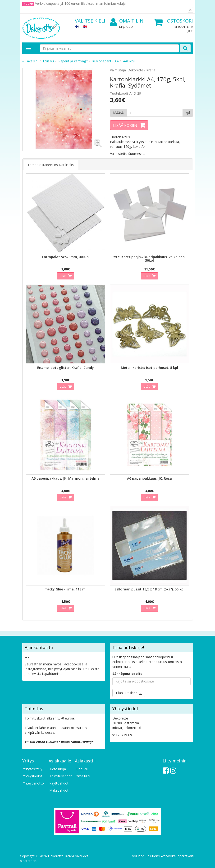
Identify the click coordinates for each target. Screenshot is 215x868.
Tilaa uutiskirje (126, 693)
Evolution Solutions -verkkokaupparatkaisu (163, 856)
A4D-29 (129, 61)
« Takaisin (30, 61)
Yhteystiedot (33, 776)
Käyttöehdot (59, 783)
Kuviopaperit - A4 (105, 61)
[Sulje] (190, 10)
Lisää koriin (125, 125)
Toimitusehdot (60, 776)
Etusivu (48, 61)
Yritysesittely (33, 769)
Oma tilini (127, 21)
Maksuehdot (59, 790)
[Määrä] (155, 113)
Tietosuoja (58, 769)
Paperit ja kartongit (73, 61)
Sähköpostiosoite (127, 674)
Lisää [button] (63, 276)
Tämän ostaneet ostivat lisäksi (51, 165)
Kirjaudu (126, 27)
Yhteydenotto (33, 783)
